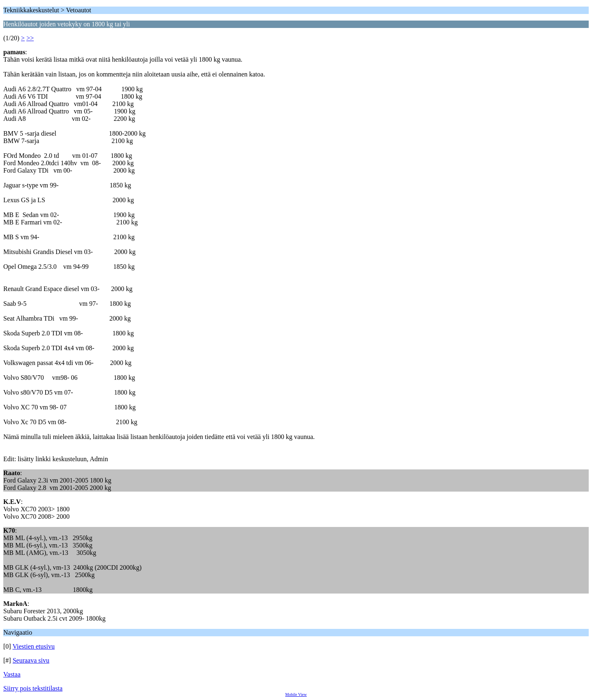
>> (30, 38)
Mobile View (296, 694)
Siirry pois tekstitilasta (33, 688)
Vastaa (12, 674)
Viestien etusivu (34, 646)
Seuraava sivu (31, 660)
